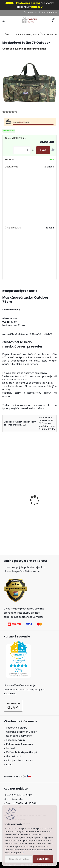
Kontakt (11, 748)
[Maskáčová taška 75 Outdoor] (29, 80)
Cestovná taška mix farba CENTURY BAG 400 (29, 508)
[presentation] (4, 496)
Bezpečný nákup (15, 740)
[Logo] (29, 20)
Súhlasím (43, 859)
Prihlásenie (32, 12)
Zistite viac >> (33, 571)
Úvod (7, 35)
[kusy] (22, 150)
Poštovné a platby (17, 728)
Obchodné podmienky (19, 736)
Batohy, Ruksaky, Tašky (27, 35)
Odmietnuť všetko (19, 859)
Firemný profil (14, 756)
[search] (54, 20)
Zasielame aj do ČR (17, 777)
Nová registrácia (49, 12)
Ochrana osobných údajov (21, 732)
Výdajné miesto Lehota (19, 760)
